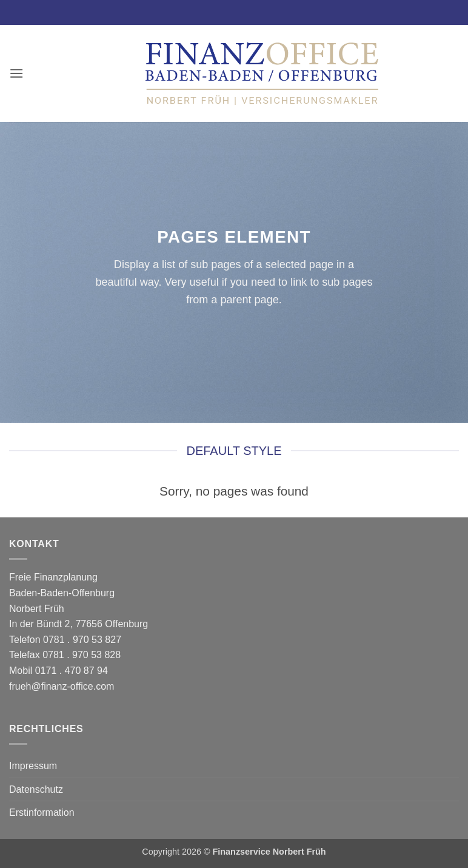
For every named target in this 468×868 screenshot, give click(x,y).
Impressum (33, 766)
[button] (16, 73)
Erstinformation (42, 812)
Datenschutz (36, 789)
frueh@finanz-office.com (62, 686)
